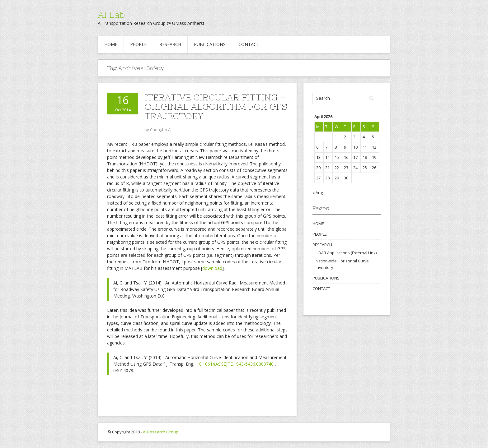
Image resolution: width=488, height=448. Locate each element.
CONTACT (249, 44)
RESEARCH (170, 44)
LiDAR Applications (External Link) (346, 253)
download (212, 268)
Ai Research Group (161, 432)
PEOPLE (138, 44)
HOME (111, 44)
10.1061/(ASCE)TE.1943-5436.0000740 (235, 364)
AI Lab (111, 15)
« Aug (318, 192)
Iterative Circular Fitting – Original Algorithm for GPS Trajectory (216, 107)
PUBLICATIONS (210, 44)
